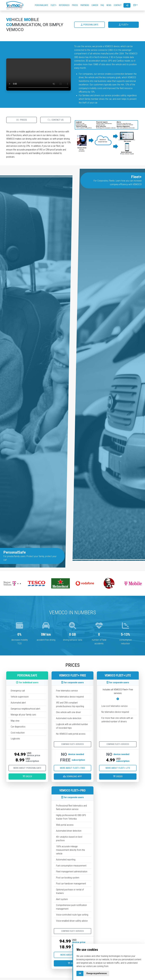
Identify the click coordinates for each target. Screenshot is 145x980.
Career (95, 5)
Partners (85, 5)
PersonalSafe (41, 5)
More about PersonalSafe (27, 768)
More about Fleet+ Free (72, 768)
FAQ (102, 5)
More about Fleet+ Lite (118, 768)
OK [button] (80, 973)
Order (27, 776)
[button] (136, 5)
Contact (118, 5)
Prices (75, 5)
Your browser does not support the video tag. (39, 75)
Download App (72, 776)
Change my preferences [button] (97, 973)
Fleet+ (54, 5)
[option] (12, 583)
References (64, 5)
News (109, 5)
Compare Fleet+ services (72, 744)
